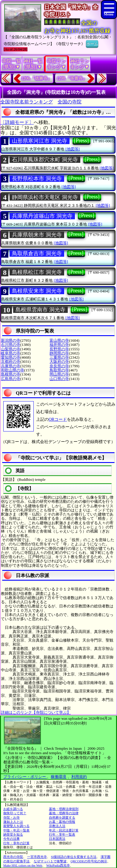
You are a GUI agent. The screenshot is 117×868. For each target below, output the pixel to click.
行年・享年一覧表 (62, 834)
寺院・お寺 (11, 817)
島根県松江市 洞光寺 (37, 272)
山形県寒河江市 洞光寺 (40, 141)
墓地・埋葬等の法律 (64, 813)
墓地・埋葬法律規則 (64, 809)
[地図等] (73, 149)
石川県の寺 (11, 345)
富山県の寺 (59, 340)
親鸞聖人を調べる (16, 826)
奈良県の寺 (59, 366)
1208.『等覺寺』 (72, 78)
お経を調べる (13, 809)
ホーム (92, 43)
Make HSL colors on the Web (23, 865)
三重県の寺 (59, 357)
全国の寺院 (70, 102)
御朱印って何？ (15, 813)
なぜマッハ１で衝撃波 (50, 861)
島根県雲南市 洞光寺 (40, 310)
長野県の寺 (59, 349)
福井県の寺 (59, 345)
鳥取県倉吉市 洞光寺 (37, 253)
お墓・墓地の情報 (62, 822)
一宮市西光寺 (37, 857)
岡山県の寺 (59, 374)
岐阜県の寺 (11, 353)
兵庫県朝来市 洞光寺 (37, 235)
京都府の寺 (11, 361)
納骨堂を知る (13, 834)
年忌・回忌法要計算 (64, 830)
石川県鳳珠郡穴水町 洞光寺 (45, 160)
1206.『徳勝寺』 (36, 78)
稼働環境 (59, 777)
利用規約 (79, 777)
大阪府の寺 (59, 361)
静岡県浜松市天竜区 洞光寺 (45, 197)
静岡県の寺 (59, 353)
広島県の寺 (11, 379)
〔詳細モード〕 (17, 122)
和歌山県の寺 (13, 370)
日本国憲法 (57, 839)
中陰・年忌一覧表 (16, 830)
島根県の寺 (11, 374)
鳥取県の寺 (59, 370)
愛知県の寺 (11, 357)
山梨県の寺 (11, 349)
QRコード (58, 419)
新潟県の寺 (11, 340)
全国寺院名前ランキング (27, 102)
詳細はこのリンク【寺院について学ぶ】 (36, 712)
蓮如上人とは (13, 822)
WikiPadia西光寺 (58, 865)
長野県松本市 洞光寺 (37, 179)
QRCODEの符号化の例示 (89, 861)
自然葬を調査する (62, 817)
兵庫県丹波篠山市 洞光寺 (42, 216)
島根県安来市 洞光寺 (37, 291)
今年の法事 (11, 839)
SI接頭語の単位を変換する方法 (74, 857)
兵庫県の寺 (11, 366)
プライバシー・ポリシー (25, 777)
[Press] (81, 141)
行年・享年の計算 (16, 843)
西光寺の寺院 (13, 857)
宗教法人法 (57, 826)
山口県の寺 (59, 379)
